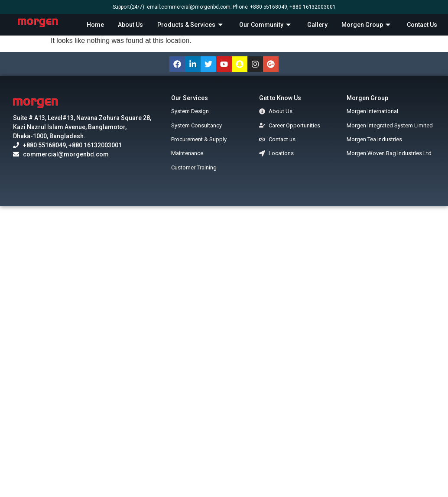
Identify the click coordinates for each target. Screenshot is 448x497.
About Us (130, 25)
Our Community (266, 25)
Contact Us (422, 25)
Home (95, 25)
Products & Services (191, 25)
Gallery (317, 25)
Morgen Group (367, 25)
